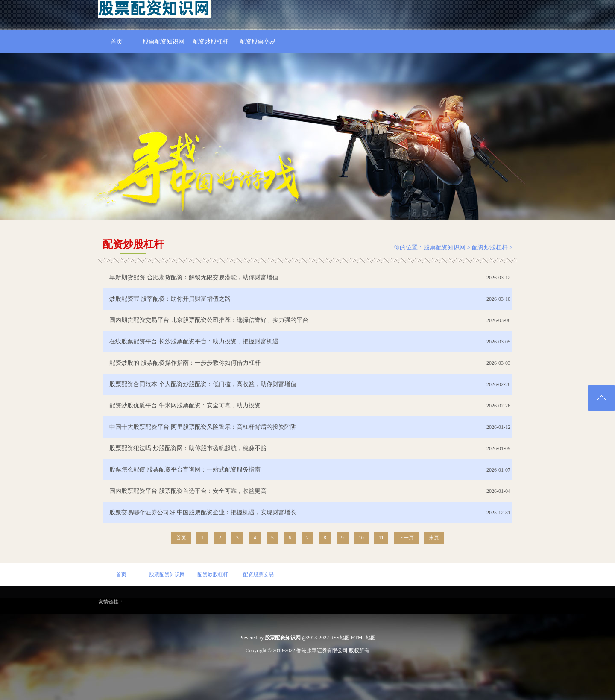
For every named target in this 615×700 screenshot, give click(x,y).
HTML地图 (363, 638)
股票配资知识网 (164, 42)
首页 (117, 42)
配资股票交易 (258, 42)
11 (381, 538)
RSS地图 (340, 638)
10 (361, 538)
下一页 (406, 538)
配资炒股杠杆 (211, 42)
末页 (434, 538)
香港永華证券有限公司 (322, 650)
